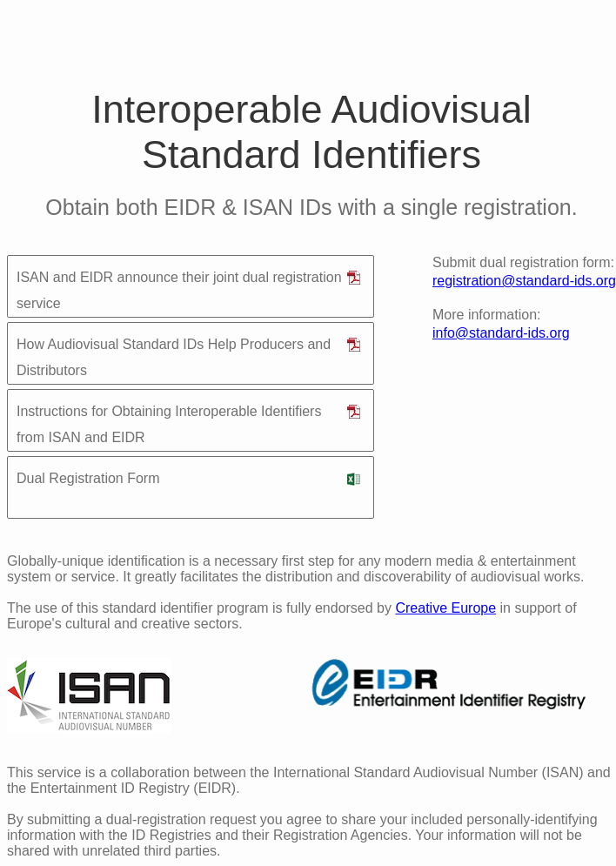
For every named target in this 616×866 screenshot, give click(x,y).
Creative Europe (445, 608)
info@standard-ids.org (501, 333)
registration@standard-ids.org (524, 281)
